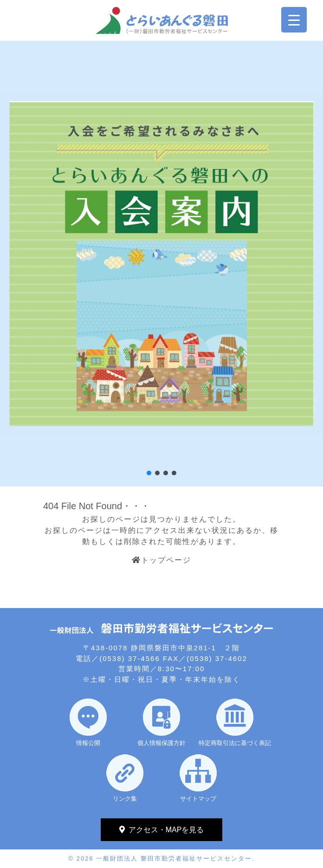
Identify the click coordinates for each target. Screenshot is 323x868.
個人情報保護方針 (161, 743)
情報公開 (88, 743)
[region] (161, 264)
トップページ (161, 560)
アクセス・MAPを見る (166, 830)
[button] (149, 473)
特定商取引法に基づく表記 (235, 743)
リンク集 (125, 799)
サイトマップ (198, 799)
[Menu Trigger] (294, 20)
